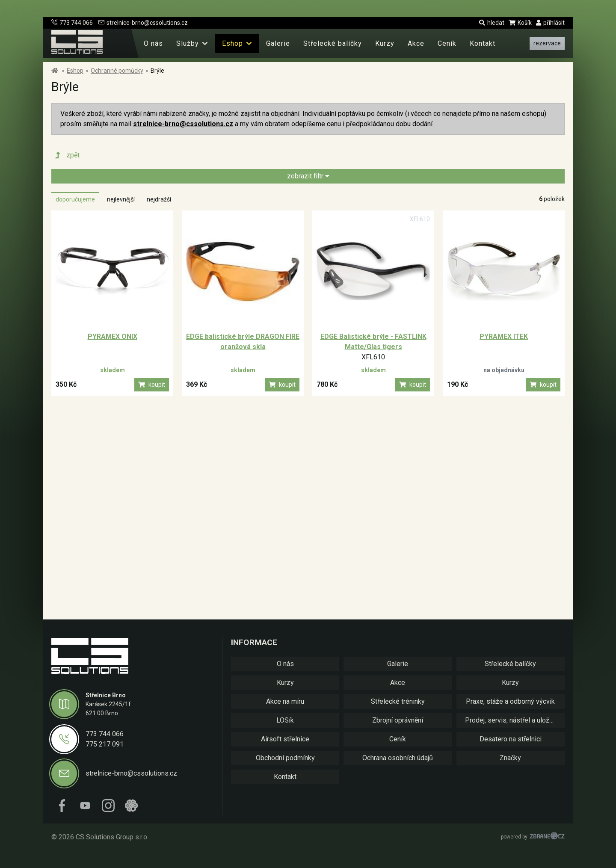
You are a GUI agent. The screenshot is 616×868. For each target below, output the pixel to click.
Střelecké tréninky (398, 701)
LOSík (285, 720)
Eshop (232, 43)
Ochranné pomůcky (117, 71)
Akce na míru (285, 701)
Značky (510, 758)
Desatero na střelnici (511, 739)
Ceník (447, 43)
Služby (188, 43)
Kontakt (483, 43)
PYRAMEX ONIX (113, 336)
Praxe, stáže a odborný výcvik (510, 701)
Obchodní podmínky (285, 758)
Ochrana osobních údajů (398, 758)
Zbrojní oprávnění (398, 720)
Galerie (278, 43)
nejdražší (159, 199)
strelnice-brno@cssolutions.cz (143, 23)
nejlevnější (121, 199)
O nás (153, 43)
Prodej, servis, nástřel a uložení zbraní (515, 720)
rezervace (547, 43)
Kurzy (385, 43)
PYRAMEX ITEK (504, 336)
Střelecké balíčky (333, 43)
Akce (416, 43)
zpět (67, 155)
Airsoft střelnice (285, 739)
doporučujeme (75, 199)
